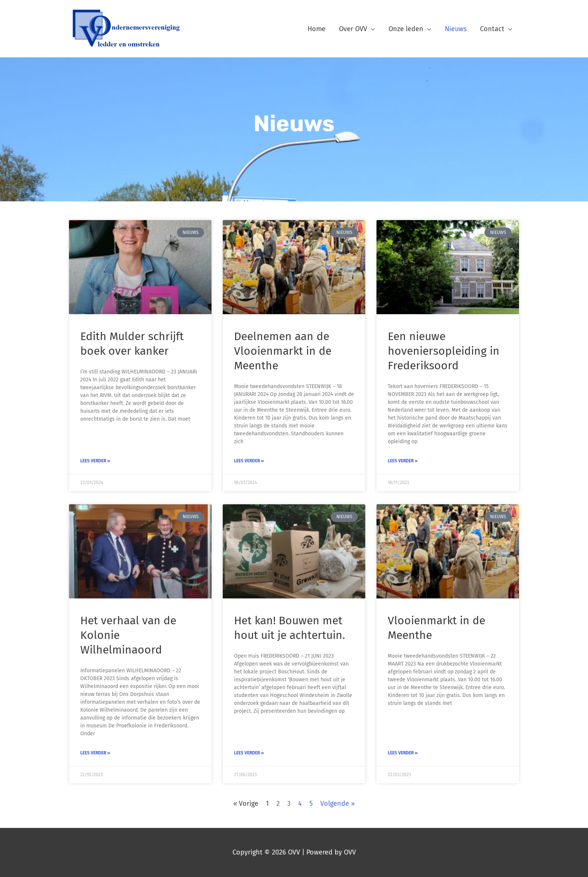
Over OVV (353, 29)
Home (316, 29)
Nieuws (456, 29)
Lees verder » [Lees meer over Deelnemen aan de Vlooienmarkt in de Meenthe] (249, 461)
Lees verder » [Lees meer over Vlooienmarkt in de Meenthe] (403, 753)
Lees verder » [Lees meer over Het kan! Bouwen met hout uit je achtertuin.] (249, 753)
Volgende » (337, 804)
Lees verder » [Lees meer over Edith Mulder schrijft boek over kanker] (95, 461)
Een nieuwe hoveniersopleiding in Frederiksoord (444, 351)
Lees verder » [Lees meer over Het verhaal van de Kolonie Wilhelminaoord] (95, 753)
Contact (492, 29)
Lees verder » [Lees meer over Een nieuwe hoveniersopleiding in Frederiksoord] (403, 461)
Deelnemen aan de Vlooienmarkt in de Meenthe (283, 351)
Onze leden (406, 29)
